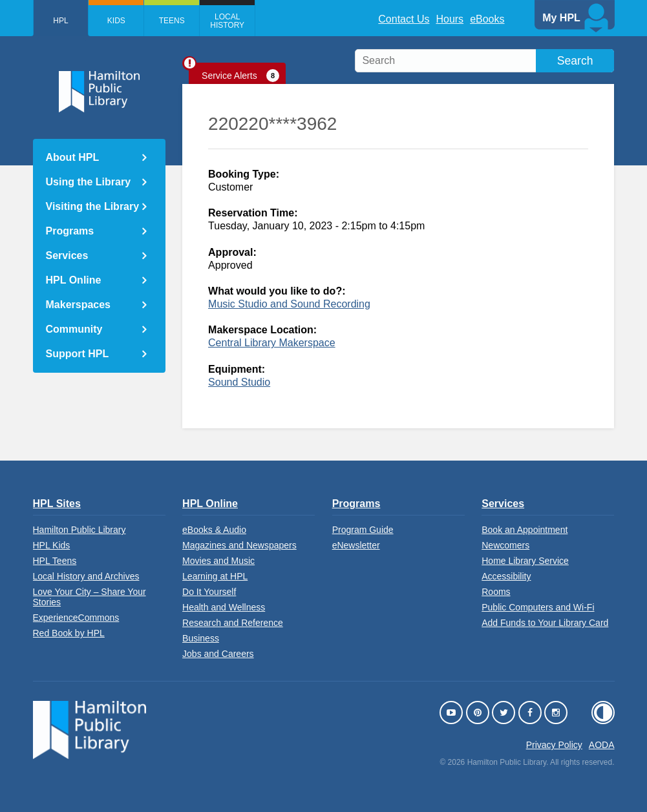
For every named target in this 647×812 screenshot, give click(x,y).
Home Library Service (525, 561)
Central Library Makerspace (272, 343)
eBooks (487, 19)
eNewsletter (356, 545)
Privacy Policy (554, 745)
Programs (70, 231)
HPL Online (74, 280)
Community (74, 329)
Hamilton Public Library (80, 530)
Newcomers (505, 545)
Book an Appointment (525, 530)
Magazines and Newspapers (239, 545)
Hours (450, 19)
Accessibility (506, 576)
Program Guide (363, 530)
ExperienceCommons (76, 618)
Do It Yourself (209, 592)
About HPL (73, 157)
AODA (602, 745)
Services (67, 255)
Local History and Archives (86, 576)
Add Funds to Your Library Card (545, 623)
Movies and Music (218, 561)
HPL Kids (52, 545)
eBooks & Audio (214, 530)
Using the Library (89, 182)
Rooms (496, 592)
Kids (116, 21)
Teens (172, 21)
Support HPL (78, 354)
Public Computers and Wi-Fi (538, 607)
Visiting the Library (93, 206)
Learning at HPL (215, 576)
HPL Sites (57, 504)
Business (201, 638)
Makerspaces (79, 305)
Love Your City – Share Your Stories (90, 597)
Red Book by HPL (69, 633)
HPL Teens (55, 561)
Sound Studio (239, 382)
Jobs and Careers (218, 654)
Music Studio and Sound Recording (289, 304)
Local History (228, 21)
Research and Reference (233, 623)
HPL (60, 21)
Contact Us (404, 19)
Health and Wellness (224, 607)
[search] (484, 61)
